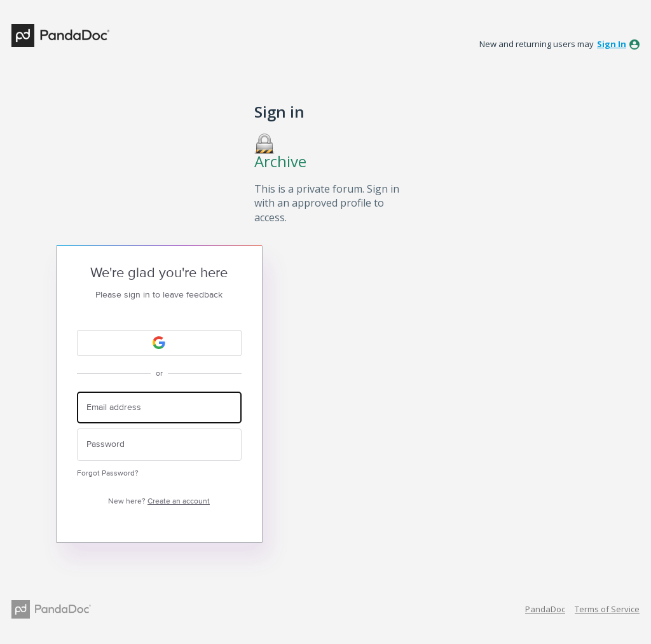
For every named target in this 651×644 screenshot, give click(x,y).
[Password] (159, 445)
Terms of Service (607, 609)
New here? (159, 501)
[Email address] (159, 408)
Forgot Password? (108, 473)
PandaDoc (545, 609)
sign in (612, 44)
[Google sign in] (159, 343)
